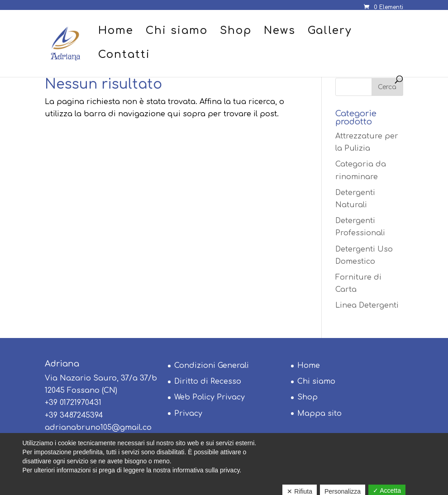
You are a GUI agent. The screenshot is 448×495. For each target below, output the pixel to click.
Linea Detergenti (367, 305)
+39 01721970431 (73, 403)
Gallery (330, 32)
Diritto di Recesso (208, 381)
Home (116, 32)
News (280, 32)
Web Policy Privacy (210, 397)
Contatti (124, 56)
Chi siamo (177, 32)
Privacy (188, 414)
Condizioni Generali (212, 366)
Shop (236, 32)
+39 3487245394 (74, 415)
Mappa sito (319, 414)
